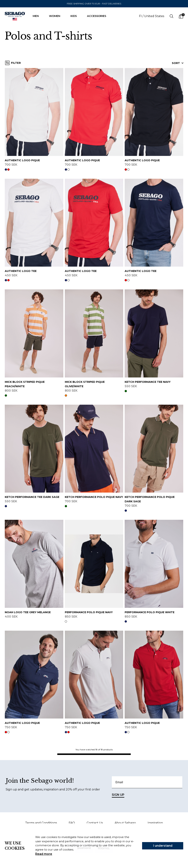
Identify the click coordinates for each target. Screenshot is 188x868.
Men (38, 16)
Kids (75, 16)
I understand (163, 846)
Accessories (98, 16)
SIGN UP (118, 795)
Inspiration (155, 823)
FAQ (72, 823)
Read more (44, 854)
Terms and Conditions (41, 823)
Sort (178, 63)
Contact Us (95, 823)
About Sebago (125, 823)
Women (56, 16)
